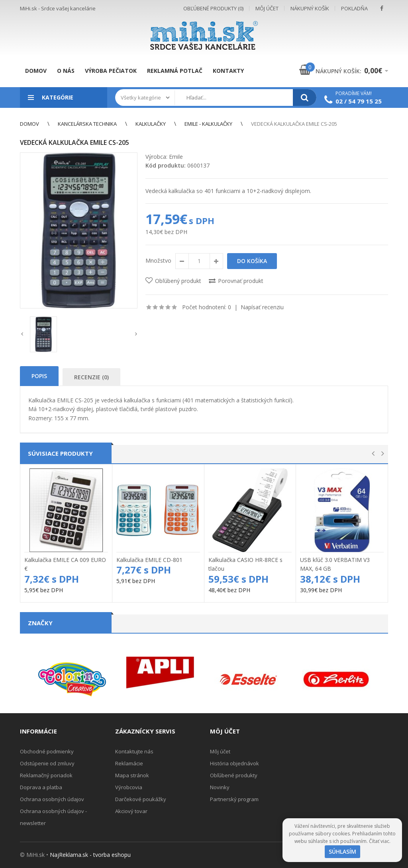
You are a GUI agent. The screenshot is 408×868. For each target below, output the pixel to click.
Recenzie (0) (91, 377)
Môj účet (267, 8)
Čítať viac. (380, 841)
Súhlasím (342, 851)
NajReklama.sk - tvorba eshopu (90, 855)
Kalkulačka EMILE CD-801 (149, 560)
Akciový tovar (131, 811)
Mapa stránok (132, 775)
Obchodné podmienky (47, 751)
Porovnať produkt (241, 281)
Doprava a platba (41, 787)
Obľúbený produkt (178, 281)
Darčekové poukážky (141, 799)
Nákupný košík (310, 8)
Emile (176, 157)
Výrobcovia (129, 787)
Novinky (220, 787)
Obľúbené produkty (234, 775)
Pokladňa (354, 8)
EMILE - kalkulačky (208, 124)
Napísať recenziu (262, 307)
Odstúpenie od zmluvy (47, 763)
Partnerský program (234, 799)
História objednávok (234, 763)
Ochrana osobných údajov (52, 799)
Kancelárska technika (87, 124)
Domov (29, 124)
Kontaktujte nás (134, 751)
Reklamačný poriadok (46, 775)
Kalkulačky (151, 124)
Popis (39, 376)
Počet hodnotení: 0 (207, 307)
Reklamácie (129, 763)
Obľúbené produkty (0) (213, 8)
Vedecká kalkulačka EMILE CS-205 (294, 124)
